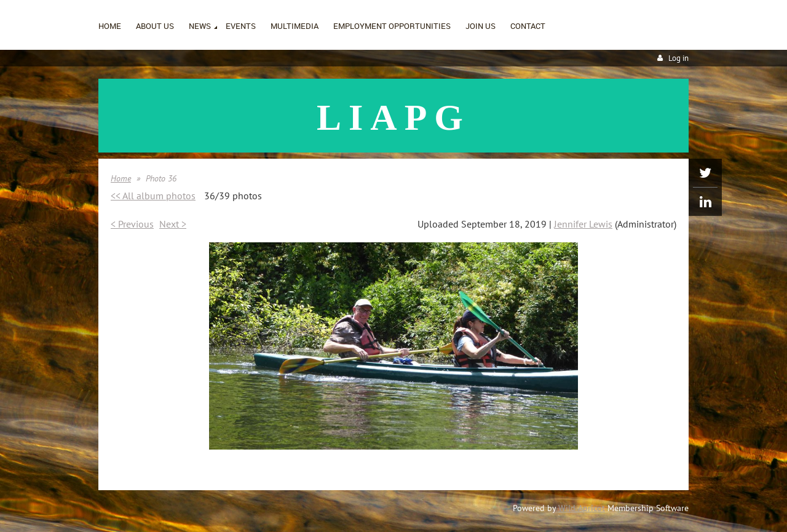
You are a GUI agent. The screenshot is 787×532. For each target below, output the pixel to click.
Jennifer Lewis (583, 224)
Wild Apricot (582, 508)
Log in (678, 58)
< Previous (132, 224)
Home (121, 178)
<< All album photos (153, 196)
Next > (173, 224)
